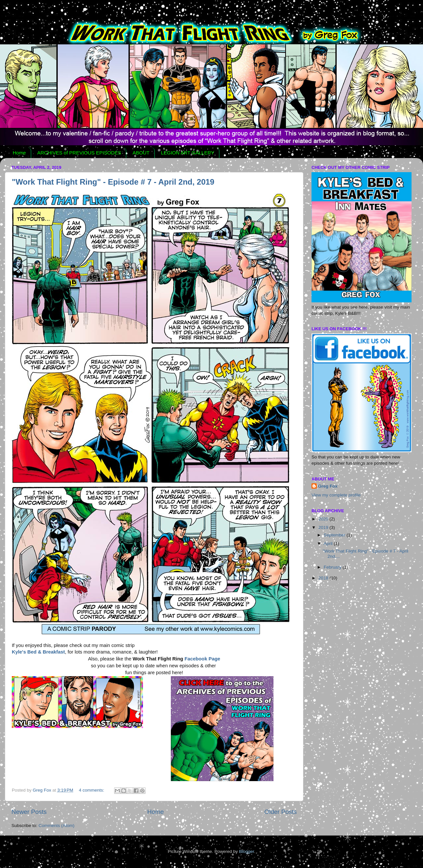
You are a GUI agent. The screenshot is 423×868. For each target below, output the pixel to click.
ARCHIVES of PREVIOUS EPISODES (79, 153)
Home (19, 153)
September (335, 535)
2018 (324, 578)
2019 (324, 527)
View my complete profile (336, 495)
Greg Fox (328, 486)
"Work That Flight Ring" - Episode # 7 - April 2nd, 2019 (113, 182)
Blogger (247, 851)
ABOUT (141, 153)
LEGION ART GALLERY (188, 153)
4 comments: (92, 790)
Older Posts (281, 812)
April (329, 544)
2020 (324, 519)
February (333, 567)
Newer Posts (29, 812)
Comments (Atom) (57, 826)
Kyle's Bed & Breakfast (38, 652)
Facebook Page (202, 659)
